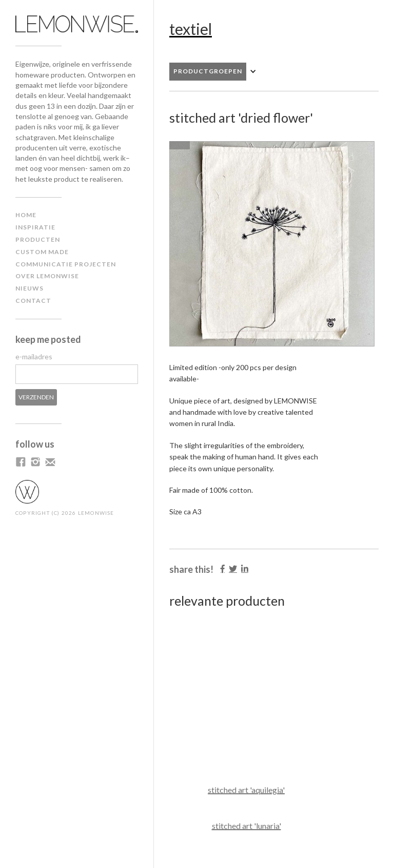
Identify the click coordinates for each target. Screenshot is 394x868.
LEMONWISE (96, 513)
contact (33, 301)
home (26, 215)
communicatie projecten (66, 264)
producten (38, 239)
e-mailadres (34, 356)
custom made (42, 252)
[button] (218, 72)
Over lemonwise (47, 276)
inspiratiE (35, 227)
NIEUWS (29, 288)
